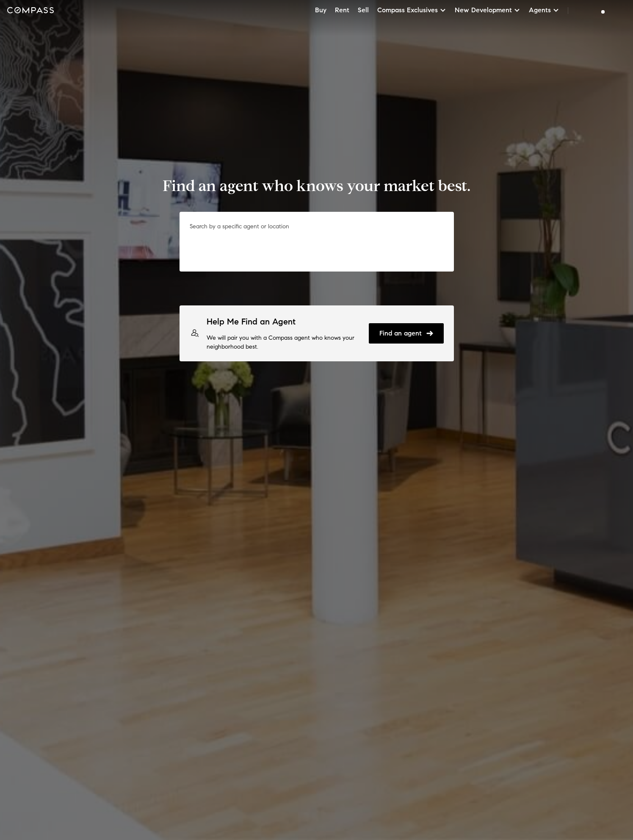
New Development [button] (488, 10)
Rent (342, 10)
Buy (321, 10)
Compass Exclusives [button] (412, 10)
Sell (363, 10)
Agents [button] (544, 10)
